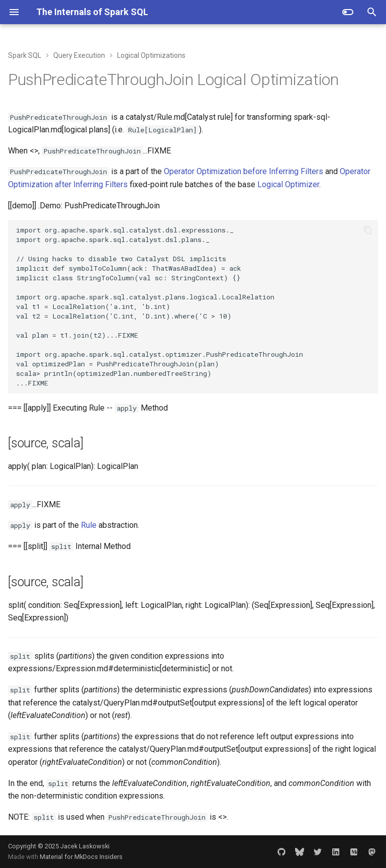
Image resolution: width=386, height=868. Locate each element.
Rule (89, 525)
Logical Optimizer (288, 184)
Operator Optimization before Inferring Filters (244, 171)
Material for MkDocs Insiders (81, 857)
